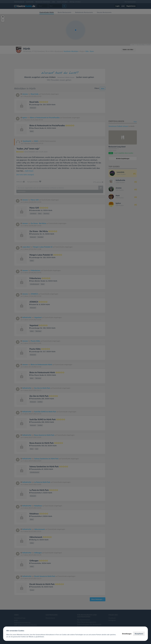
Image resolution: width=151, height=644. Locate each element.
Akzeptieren (139, 634)
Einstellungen (127, 634)
